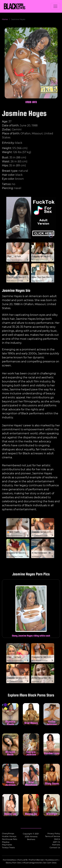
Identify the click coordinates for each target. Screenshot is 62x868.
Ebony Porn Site (13, 863)
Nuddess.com (52, 860)
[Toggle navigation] (55, 6)
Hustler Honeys (9, 836)
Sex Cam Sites (50, 863)
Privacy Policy (54, 834)
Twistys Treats (8, 848)
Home (5, 19)
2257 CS (56, 842)
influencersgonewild (32, 863)
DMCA (57, 839)
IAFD (34, 102)
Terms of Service (53, 836)
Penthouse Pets (10, 839)
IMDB (28, 102)
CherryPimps (8, 834)
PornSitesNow (9, 860)
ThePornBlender (36, 860)
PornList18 (22, 860)
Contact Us (55, 848)
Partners (56, 845)
